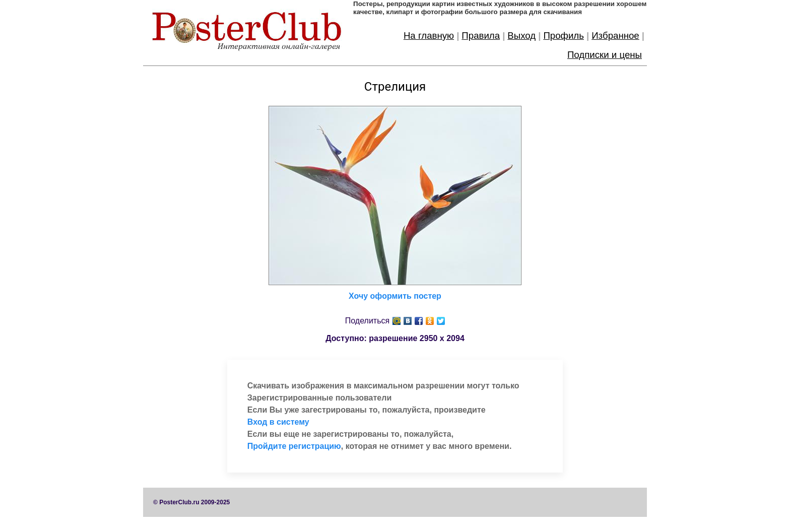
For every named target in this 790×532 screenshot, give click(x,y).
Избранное (615, 36)
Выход (521, 36)
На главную (429, 36)
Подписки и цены (605, 55)
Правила (481, 36)
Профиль (564, 36)
